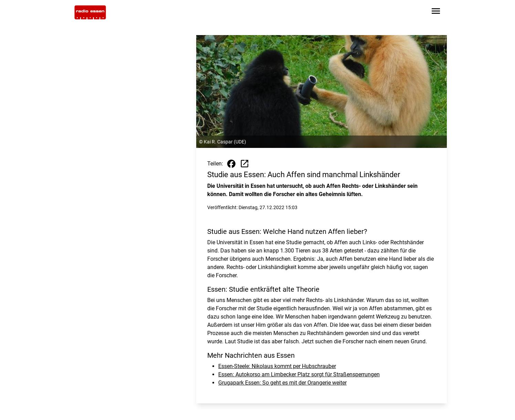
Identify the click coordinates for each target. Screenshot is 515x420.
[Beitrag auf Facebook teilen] (231, 164)
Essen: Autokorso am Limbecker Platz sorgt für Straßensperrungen (299, 374)
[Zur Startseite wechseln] (90, 12)
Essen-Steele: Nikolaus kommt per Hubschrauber (277, 366)
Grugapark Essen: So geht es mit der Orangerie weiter (282, 383)
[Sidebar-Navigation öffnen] (436, 12)
